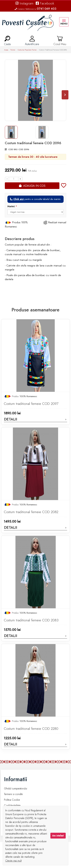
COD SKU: (13, 149)
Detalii (35, 419)
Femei (13, 50)
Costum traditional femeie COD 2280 (31, 729)
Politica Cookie (12, 800)
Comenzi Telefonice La (35, 9)
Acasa (6, 50)
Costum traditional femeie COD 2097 (31, 404)
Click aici (19, 199)
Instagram (24, 3)
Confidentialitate (12, 805)
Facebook (45, 3)
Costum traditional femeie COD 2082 (31, 512)
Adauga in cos (34, 186)
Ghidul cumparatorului (16, 788)
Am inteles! (58, 836)
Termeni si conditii (13, 794)
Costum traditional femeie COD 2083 (31, 620)
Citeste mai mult (13, 861)
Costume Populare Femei (27, 50)
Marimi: (11, 206)
